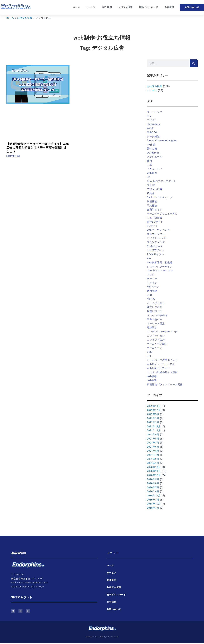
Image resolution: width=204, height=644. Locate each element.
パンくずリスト (156, 303)
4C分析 (151, 299)
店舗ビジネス (155, 311)
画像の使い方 (155, 319)
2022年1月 (154, 422)
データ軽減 (154, 136)
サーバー (152, 279)
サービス (91, 7)
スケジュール (155, 157)
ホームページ (155, 348)
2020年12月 (154, 467)
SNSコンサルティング (160, 197)
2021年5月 (154, 451)
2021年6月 (154, 447)
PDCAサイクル (156, 254)
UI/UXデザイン (156, 250)
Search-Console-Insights (162, 140)
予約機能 (152, 206)
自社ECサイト (155, 222)
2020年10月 (154, 475)
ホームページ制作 (158, 344)
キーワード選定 (156, 323)
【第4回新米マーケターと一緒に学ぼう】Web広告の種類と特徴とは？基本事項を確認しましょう (38, 148)
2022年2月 (154, 418)
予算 (150, 165)
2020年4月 (154, 491)
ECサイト (153, 226)
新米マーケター (156, 234)
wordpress (153, 153)
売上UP (151, 185)
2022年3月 (154, 414)
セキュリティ (155, 169)
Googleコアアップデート (162, 181)
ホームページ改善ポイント (163, 360)
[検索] (194, 63)
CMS (150, 352)
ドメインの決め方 (158, 315)
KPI (149, 356)
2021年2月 (154, 459)
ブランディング (156, 242)
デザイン (152, 120)
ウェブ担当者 (155, 218)
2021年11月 (154, 430)
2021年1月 (154, 463)
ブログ (151, 275)
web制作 (152, 173)
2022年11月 (154, 406)
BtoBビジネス (155, 246)
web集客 (152, 380)
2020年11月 (154, 471)
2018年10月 (154, 504)
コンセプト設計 (156, 340)
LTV (149, 116)
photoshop (154, 124)
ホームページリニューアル (163, 214)
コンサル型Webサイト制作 (163, 372)
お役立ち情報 (125, 7)
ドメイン (152, 283)
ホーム (76, 7)
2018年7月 (154, 508)
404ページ (153, 287)
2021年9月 (154, 434)
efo (149, 258)
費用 (150, 161)
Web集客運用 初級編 (160, 262)
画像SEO (152, 132)
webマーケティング (159, 230)
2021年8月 (154, 439)
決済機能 (152, 201)
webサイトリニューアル (162, 364)
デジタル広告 (155, 189)
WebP (151, 128)
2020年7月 (154, 487)
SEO (150, 295)
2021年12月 (154, 426)
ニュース (152, 90)
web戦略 (152, 376)
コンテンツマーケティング (163, 332)
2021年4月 (154, 455)
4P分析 (151, 145)
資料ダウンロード (149, 7)
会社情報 (169, 7)
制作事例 (107, 7)
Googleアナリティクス (161, 271)
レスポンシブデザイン (160, 267)
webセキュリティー (159, 368)
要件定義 (152, 148)
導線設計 (152, 327)
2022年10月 (154, 410)
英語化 (151, 193)
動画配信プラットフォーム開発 (166, 384)
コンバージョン (156, 336)
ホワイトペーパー (158, 238)
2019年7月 (154, 500)
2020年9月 (154, 479)
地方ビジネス (155, 307)
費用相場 (152, 291)
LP (149, 177)
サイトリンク (155, 112)
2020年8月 (154, 483)
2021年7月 (154, 443)
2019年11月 (154, 496)
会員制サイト (155, 210)
